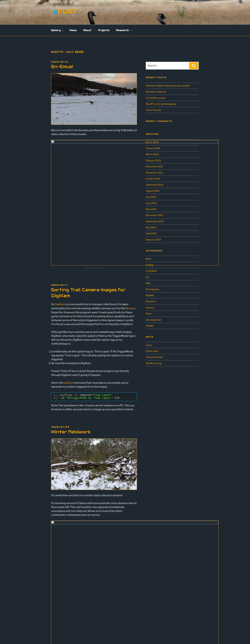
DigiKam (60, 243)
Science (150, 308)
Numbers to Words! (156, 92)
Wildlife (150, 326)
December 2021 (154, 166)
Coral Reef (151, 271)
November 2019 (154, 215)
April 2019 (151, 233)
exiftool (69, 322)
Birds (148, 259)
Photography (152, 289)
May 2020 (151, 209)
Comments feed (154, 357)
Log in (149, 345)
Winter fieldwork (71, 370)
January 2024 (153, 148)
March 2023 (152, 154)
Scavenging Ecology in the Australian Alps (76, 618)
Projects (104, 30)
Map (148, 283)
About (87, 30)
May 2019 (151, 227)
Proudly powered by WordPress (129, 636)
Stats (148, 314)
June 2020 (151, 203)
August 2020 (153, 191)
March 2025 (152, 142)
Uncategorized (153, 320)
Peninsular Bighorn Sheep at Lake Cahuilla (168, 86)
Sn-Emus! (62, 67)
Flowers (58, 579)
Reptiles (150, 295)
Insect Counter (153, 110)
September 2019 (155, 221)
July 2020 (151, 197)
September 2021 (155, 185)
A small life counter (156, 98)
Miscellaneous (62, 589)
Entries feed (152, 351)
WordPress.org (154, 363)
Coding (149, 265)
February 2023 (153, 160)
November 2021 (154, 173)
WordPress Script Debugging (161, 104)
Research (124, 30)
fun (147, 277)
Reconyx (131, 247)
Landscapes (61, 584)
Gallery (57, 30)
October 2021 (153, 179)
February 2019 (153, 240)
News (73, 30)
